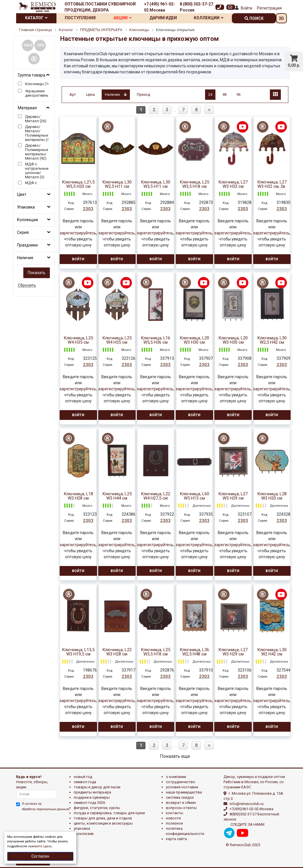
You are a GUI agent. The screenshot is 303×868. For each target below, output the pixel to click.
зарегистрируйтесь (78, 233)
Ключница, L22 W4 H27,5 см (156, 496)
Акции (123, 18)
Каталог (36, 18)
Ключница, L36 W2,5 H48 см (194, 652)
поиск (254, 18)
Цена (90, 94)
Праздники (27, 245)
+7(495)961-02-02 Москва (251, 809)
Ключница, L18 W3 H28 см (78, 496)
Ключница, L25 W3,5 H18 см (194, 184)
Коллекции (209, 18)
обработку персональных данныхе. (46, 809)
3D (281, 18)
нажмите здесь (40, 846)
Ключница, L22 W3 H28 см (117, 652)
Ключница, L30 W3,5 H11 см (156, 184)
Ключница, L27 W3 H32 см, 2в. (272, 184)
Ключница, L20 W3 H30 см (194, 340)
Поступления (80, 18)
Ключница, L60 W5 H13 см (194, 496)
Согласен (40, 856)
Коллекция (28, 220)
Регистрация (269, 8)
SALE (28, 45)
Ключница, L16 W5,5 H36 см (156, 340)
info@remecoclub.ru (247, 804)
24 (210, 94)
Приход (143, 94)
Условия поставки (182, 787)
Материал (27, 108)
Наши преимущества (184, 792)
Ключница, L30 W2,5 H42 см (272, 340)
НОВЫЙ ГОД (83, 777)
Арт (73, 94)
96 (238, 94)
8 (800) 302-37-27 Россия (196, 7)
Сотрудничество (181, 782)
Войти (247, 8)
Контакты (175, 813)
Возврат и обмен (181, 803)
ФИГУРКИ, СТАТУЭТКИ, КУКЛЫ (97, 808)
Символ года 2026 (89, 803)
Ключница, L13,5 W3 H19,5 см (78, 652)
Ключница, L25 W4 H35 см (78, 340)
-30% (40, 45)
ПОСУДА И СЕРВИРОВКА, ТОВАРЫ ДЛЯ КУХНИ (109, 813)
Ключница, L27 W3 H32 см (233, 184)
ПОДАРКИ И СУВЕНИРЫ (92, 797)
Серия (23, 232)
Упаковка (26, 207)
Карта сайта (176, 839)
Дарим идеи (163, 18)
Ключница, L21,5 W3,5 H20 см (78, 184)
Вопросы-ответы (181, 808)
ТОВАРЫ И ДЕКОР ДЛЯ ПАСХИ (97, 787)
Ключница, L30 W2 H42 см (272, 652)
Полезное (174, 823)
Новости (173, 818)
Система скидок (180, 797)
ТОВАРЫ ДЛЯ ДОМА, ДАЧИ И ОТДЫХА (103, 818)
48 (224, 94)
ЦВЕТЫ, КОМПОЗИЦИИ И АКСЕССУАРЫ (103, 823)
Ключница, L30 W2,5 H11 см (117, 184)
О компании (176, 777)
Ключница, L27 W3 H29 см (233, 496)
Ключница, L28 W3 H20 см (272, 496)
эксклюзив (84, 834)
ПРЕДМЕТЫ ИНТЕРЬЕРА (92, 792)
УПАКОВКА (82, 828)
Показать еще (175, 756)
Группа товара (32, 75)
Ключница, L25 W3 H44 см (117, 496)
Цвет (22, 194)
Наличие (25, 258)
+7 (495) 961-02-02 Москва (160, 7)
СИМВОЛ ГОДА (85, 782)
